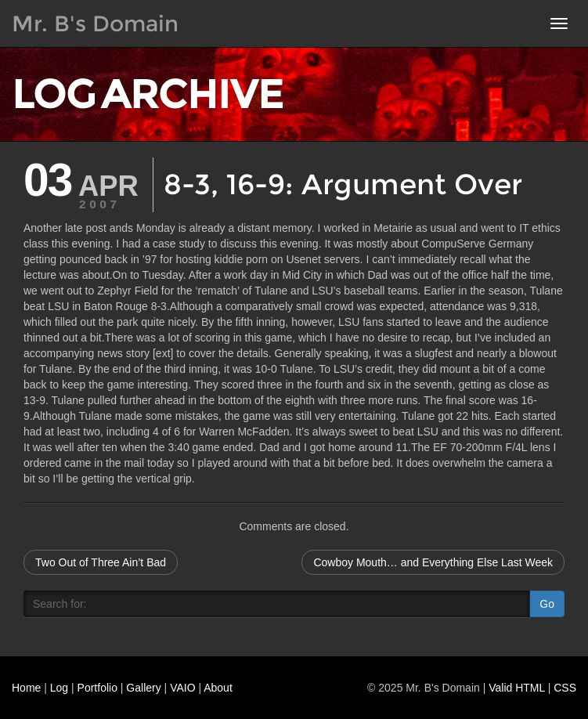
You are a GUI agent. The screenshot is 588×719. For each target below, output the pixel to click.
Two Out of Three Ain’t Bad (101, 562)
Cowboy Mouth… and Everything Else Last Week (433, 562)
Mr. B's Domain (95, 23)
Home (26, 688)
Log (59, 688)
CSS (565, 688)
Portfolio (97, 688)
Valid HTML (517, 688)
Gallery (143, 688)
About (218, 688)
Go (547, 604)
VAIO (182, 688)
